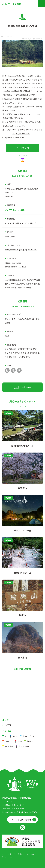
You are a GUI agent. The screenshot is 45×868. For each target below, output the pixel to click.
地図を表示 (10, 196)
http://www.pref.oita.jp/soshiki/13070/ (20, 812)
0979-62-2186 (15, 210)
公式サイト (25, 148)
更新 (34, 39)
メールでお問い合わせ (22, 820)
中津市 (8, 725)
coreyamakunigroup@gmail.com (21, 250)
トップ (3, 36)
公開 (23, 39)
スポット (9, 36)
